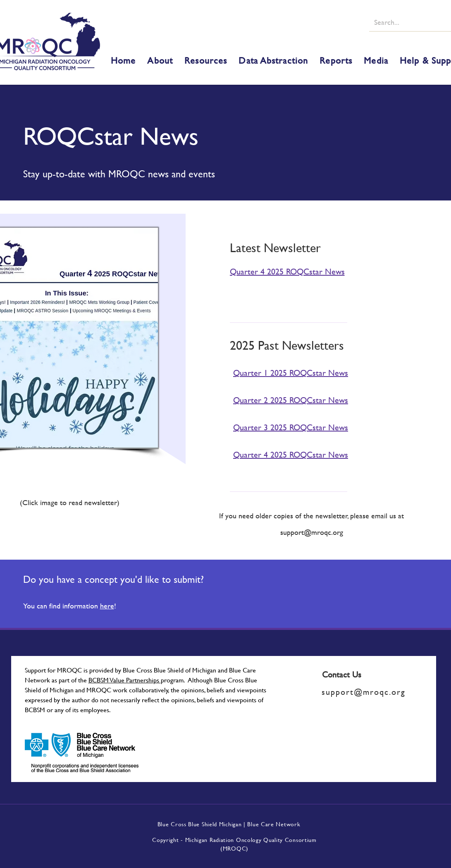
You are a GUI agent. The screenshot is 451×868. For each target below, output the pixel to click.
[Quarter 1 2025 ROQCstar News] (296, 373)
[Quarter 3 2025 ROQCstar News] (296, 427)
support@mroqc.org (312, 532)
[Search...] (410, 22)
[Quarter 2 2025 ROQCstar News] (296, 400)
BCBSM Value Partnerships (125, 680)
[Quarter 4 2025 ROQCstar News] (295, 271)
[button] (160, 61)
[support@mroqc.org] (368, 692)
